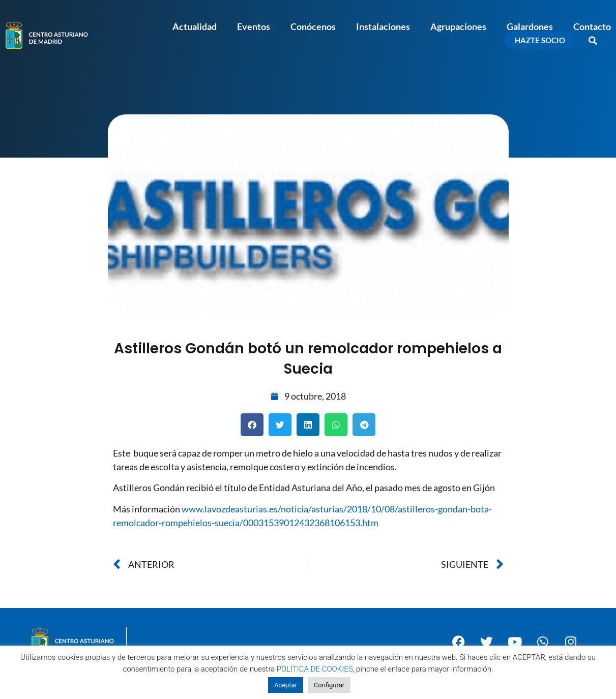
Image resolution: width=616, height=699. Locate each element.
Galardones (530, 26)
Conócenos (313, 26)
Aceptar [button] (286, 685)
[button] (593, 41)
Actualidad (195, 26)
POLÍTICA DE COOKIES (315, 669)
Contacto (592, 26)
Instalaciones (383, 26)
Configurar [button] (329, 685)
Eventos (254, 26)
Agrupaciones (458, 26)
